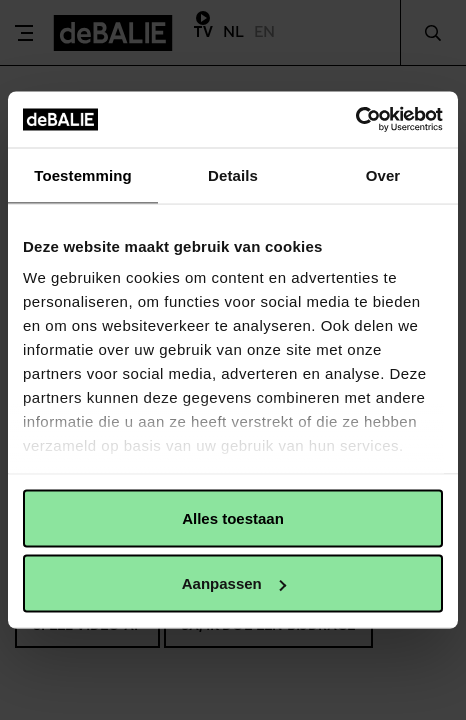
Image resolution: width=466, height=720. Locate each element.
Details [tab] (233, 174)
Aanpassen (234, 583)
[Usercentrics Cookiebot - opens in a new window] (355, 120)
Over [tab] (383, 174)
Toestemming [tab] (83, 174)
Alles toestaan (233, 517)
